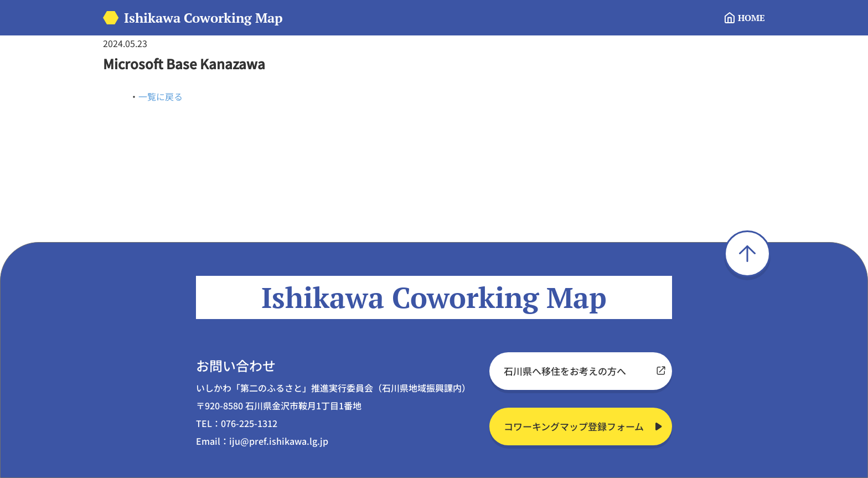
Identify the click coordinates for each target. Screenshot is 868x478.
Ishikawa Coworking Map (203, 18)
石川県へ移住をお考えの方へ (565, 371)
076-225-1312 (249, 423)
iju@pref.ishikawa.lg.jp (279, 441)
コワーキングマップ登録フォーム (574, 426)
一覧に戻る (161, 96)
